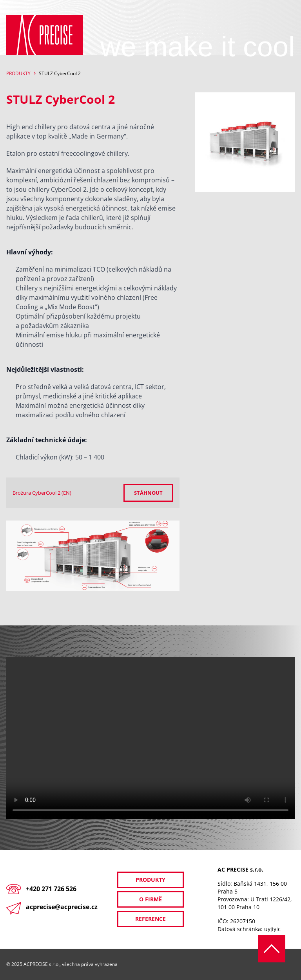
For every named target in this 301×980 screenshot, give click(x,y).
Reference (150, 919)
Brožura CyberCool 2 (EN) (42, 493)
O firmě (150, 899)
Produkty (18, 73)
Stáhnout (148, 493)
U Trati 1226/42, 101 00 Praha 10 (255, 903)
